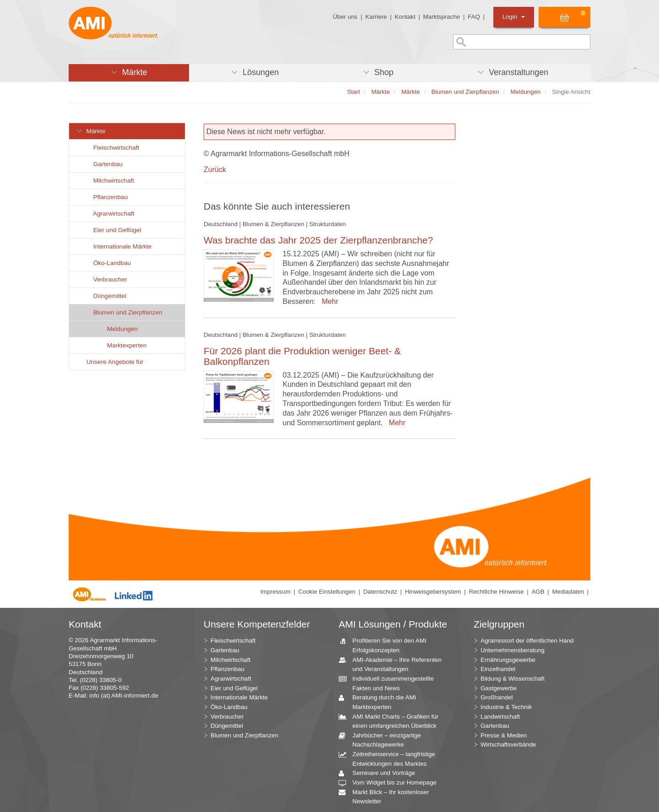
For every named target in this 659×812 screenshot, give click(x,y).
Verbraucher (105, 279)
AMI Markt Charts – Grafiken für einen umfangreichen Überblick (392, 721)
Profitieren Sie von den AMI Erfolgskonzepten (386, 645)
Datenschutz (380, 592)
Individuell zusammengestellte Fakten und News (390, 683)
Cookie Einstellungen (327, 592)
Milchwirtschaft (108, 181)
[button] (129, 73)
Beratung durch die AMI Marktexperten (381, 702)
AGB (538, 592)
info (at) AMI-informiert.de (124, 696)
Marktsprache (441, 17)
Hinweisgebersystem (433, 592)
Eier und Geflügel (112, 230)
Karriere (376, 17)
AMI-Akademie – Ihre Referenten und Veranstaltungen (394, 664)
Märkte (91, 131)
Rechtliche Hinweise (497, 592)
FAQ (474, 17)
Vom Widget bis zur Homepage (391, 783)
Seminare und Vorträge (380, 773)
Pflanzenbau (105, 197)
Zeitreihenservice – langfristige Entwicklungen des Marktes (390, 758)
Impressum (275, 592)
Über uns (345, 17)
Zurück (215, 170)
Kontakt (405, 17)
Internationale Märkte (117, 246)
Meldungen (117, 329)
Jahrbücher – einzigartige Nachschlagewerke (383, 740)
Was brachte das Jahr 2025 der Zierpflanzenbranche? (318, 240)
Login (514, 17)
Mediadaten (568, 592)
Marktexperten (122, 345)
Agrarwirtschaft (109, 214)
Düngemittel (105, 296)
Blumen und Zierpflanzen (123, 312)
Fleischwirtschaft (111, 148)
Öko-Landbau (107, 263)
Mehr (328, 301)
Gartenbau (103, 164)
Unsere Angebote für (110, 362)
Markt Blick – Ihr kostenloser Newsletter (387, 796)
